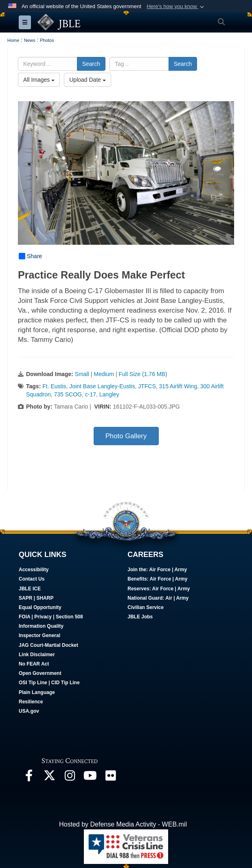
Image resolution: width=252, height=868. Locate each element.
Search (91, 64)
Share (30, 256)
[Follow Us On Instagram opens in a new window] (70, 778)
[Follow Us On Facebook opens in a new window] (29, 778)
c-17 (91, 394)
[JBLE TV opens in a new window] (90, 778)
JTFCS (147, 386)
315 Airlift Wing (178, 386)
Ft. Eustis (54, 386)
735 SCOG (68, 394)
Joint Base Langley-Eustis (102, 386)
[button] (176, 7)
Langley (109, 394)
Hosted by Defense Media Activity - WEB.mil (123, 824)
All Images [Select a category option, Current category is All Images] (39, 80)
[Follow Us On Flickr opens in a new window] (110, 778)
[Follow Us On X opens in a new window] (49, 778)
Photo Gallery (126, 436)
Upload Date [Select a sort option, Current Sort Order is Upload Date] (88, 80)
